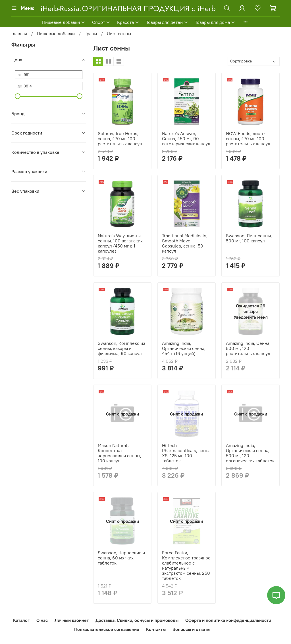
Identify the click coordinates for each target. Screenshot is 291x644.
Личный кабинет (72, 620)
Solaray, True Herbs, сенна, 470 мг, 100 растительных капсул (120, 139)
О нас (42, 620)
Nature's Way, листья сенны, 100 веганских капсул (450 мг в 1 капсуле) (120, 243)
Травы (91, 33)
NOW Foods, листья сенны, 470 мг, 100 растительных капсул (248, 139)
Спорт (101, 22)
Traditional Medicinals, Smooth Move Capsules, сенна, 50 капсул (185, 243)
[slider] (18, 96)
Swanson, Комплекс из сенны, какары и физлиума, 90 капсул (121, 348)
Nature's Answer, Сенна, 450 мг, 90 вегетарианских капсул (186, 139)
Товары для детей (167, 22)
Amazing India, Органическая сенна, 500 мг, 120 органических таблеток (250, 453)
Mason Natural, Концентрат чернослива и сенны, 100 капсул (119, 453)
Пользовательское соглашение (107, 629)
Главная (19, 33)
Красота (128, 22)
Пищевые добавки (64, 22)
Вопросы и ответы (191, 629)
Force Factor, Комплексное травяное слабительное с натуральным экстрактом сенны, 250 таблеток (186, 565)
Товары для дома (215, 22)
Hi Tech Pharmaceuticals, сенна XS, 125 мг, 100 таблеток (186, 453)
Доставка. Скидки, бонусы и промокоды (137, 620)
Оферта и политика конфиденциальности (228, 620)
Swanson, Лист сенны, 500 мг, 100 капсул (249, 238)
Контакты (156, 629)
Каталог (21, 620)
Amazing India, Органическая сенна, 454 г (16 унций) (184, 348)
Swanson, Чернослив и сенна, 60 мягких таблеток (121, 558)
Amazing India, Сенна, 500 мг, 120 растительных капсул (248, 348)
